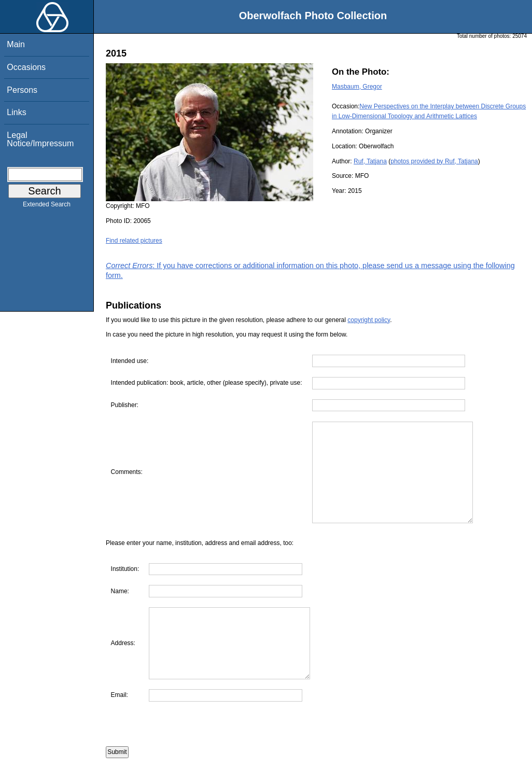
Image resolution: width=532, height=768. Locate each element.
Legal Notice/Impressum (40, 139)
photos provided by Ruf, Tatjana (434, 161)
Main (16, 44)
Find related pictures (134, 241)
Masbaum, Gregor (357, 87)
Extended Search (47, 206)
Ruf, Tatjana (370, 161)
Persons (22, 90)
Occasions (26, 67)
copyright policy (369, 320)
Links (16, 112)
